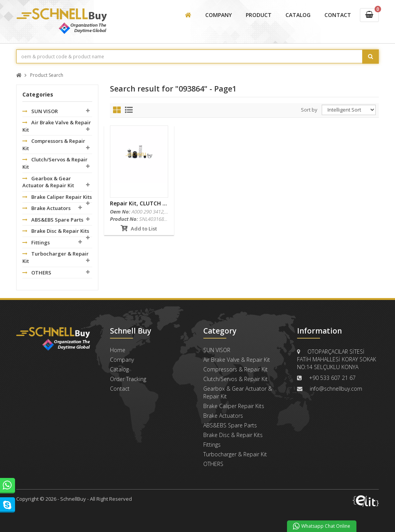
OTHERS (37, 273)
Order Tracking (128, 379)
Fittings (36, 242)
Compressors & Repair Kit (54, 145)
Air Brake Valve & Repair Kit (57, 126)
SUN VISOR (40, 111)
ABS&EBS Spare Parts (53, 220)
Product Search (47, 75)
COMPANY (219, 15)
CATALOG (298, 15)
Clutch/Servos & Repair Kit (55, 163)
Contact (120, 389)
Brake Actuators (46, 208)
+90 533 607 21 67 (332, 378)
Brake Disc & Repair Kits (56, 231)
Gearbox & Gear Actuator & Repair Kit (48, 182)
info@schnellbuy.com (336, 389)
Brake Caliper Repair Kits (57, 197)
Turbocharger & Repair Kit (56, 257)
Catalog (119, 369)
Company (122, 360)
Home (118, 350)
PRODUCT (259, 15)
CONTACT (338, 15)
